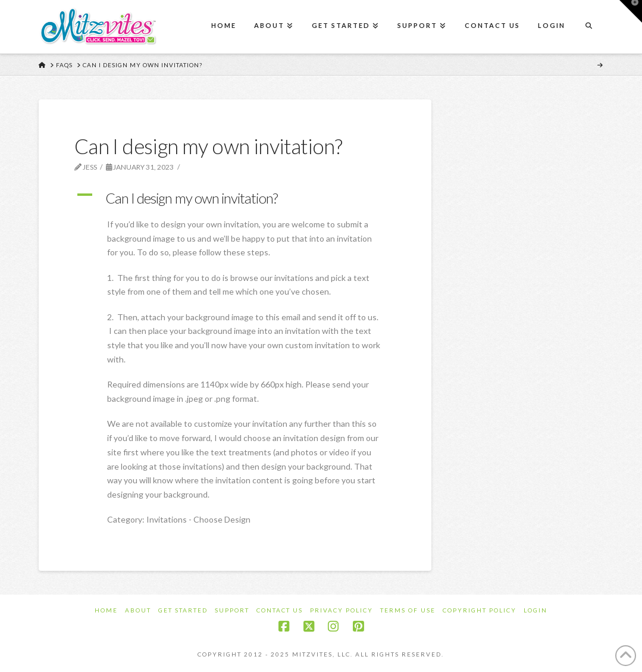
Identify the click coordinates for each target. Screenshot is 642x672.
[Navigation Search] (588, 27)
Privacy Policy (342, 610)
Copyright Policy (480, 610)
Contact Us (280, 610)
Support (232, 610)
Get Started (183, 610)
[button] (235, 198)
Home (106, 610)
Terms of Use (408, 610)
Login (535, 610)
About (138, 610)
